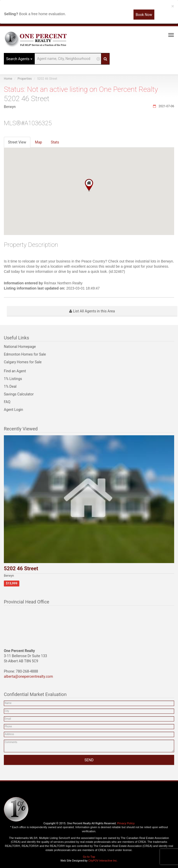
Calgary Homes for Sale (23, 362)
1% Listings (13, 379)
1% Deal (10, 386)
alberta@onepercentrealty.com (28, 676)
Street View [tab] (17, 142)
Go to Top (89, 857)
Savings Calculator (19, 394)
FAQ (7, 402)
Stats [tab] (55, 142)
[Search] (105, 59)
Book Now (144, 15)
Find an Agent (15, 371)
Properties (25, 79)
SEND (89, 760)
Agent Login (14, 410)
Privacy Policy (126, 823)
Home (8, 79)
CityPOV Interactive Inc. (103, 861)
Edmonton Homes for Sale (25, 354)
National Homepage (20, 347)
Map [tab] (39, 142)
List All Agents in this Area (92, 311)
